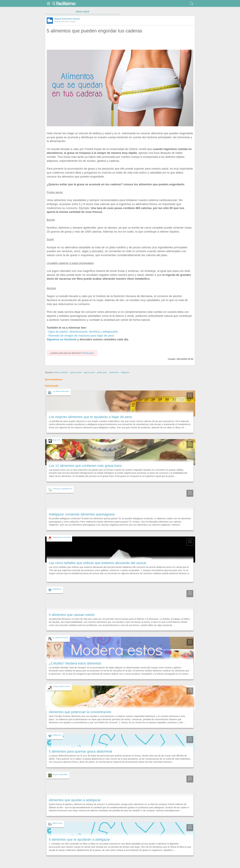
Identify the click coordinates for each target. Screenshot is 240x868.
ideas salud (82, 12)
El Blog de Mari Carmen (61, 686)
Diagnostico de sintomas (62, 537)
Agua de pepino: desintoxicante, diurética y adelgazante (83, 332)
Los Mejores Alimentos (61, 391)
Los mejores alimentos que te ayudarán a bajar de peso (90, 417)
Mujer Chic (57, 440)
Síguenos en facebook (62, 339)
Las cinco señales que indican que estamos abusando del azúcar (98, 563)
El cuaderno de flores (60, 638)
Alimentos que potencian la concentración (80, 712)
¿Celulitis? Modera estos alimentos (75, 663)
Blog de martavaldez (60, 774)
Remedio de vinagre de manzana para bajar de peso (81, 336)
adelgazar (125, 372)
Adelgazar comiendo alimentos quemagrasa (82, 514)
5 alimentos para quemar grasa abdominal (80, 751)
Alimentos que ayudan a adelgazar (75, 800)
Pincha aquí (88, 353)
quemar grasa (76, 372)
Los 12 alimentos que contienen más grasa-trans (85, 466)
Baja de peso (57, 823)
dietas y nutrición (61, 372)
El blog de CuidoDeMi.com (62, 489)
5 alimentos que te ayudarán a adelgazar (79, 839)
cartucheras (114, 372)
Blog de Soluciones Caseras (67, 19)
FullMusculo (57, 589)
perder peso (102, 372)
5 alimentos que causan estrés (72, 615)
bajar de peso (89, 372)
